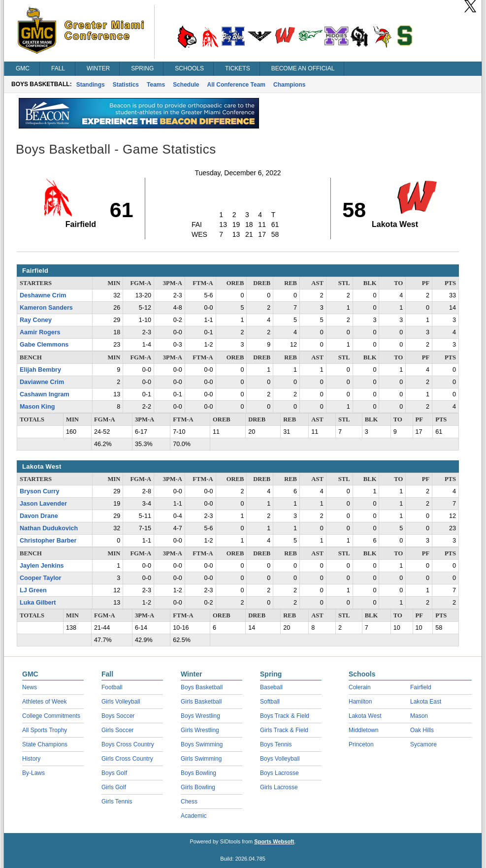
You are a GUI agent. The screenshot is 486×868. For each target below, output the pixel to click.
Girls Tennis (117, 802)
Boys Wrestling (200, 716)
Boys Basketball (202, 687)
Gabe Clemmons (44, 345)
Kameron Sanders (46, 308)
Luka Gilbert (38, 603)
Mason (419, 716)
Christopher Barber (48, 541)
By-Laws (33, 773)
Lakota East (426, 702)
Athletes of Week (45, 702)
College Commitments (51, 716)
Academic (194, 816)
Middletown (364, 730)
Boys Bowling (198, 773)
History (31, 759)
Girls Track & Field (284, 730)
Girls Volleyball (121, 702)
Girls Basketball (201, 702)
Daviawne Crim (42, 382)
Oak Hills (422, 730)
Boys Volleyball (280, 759)
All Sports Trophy (45, 730)
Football (112, 687)
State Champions (45, 744)
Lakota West (365, 716)
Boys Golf (114, 773)
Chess (189, 802)
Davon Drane (39, 516)
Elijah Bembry (40, 370)
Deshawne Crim (43, 295)
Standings (91, 85)
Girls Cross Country (127, 759)
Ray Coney (36, 320)
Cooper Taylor (40, 578)
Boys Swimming (202, 744)
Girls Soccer (117, 730)
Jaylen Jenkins (42, 566)
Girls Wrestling (200, 730)
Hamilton (360, 702)
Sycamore (423, 744)
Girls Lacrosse (279, 787)
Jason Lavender (43, 504)
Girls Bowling (198, 787)
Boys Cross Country (128, 744)
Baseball (271, 687)
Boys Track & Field (285, 716)
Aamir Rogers (40, 332)
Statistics (126, 85)
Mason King (37, 407)
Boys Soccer (118, 716)
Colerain (360, 687)
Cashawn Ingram (45, 394)
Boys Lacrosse (279, 773)
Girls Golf (114, 787)
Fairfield (421, 687)
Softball (270, 702)
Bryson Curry (39, 491)
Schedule (186, 85)
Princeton (361, 744)
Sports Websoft (274, 841)
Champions (289, 85)
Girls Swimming (201, 759)
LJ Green (33, 590)
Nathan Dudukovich (49, 528)
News (30, 687)
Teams (156, 85)
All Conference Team (236, 85)
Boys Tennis (276, 744)
